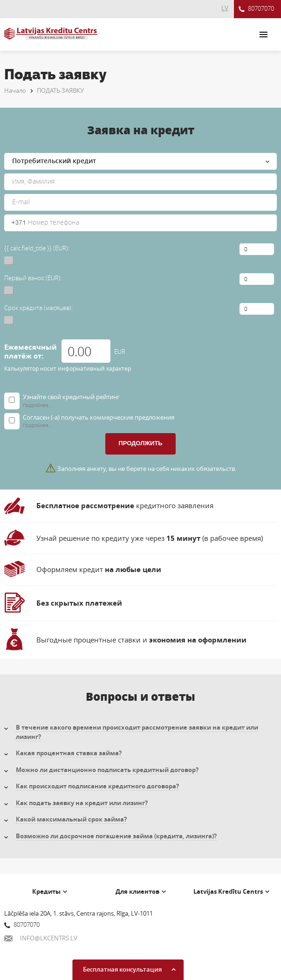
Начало (15, 90)
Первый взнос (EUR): (33, 278)
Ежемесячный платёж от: (31, 352)
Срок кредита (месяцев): (38, 308)
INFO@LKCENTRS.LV (41, 938)
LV (225, 8)
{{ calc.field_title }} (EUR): (37, 248)
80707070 (256, 9)
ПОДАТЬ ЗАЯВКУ (60, 90)
